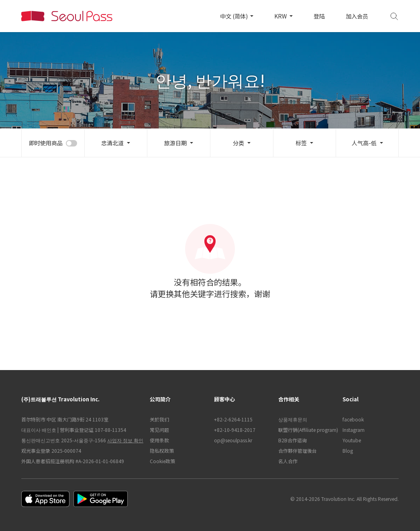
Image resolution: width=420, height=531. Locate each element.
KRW (281, 16)
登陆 (319, 16)
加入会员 (357, 16)
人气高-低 (364, 143)
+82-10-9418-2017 (235, 430)
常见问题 (159, 430)
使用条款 (159, 440)
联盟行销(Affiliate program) (306, 430)
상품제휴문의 (293, 419)
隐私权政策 (162, 451)
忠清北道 (112, 143)
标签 (301, 143)
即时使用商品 (46, 143)
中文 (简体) (234, 16)
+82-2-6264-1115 (233, 419)
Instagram (354, 430)
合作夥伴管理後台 (298, 451)
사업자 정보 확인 (125, 440)
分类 (239, 143)
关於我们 (159, 419)
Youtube (352, 440)
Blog (348, 451)
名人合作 (288, 461)
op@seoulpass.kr (233, 440)
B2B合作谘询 (293, 440)
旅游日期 (175, 143)
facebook (353, 419)
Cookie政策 (162, 461)
